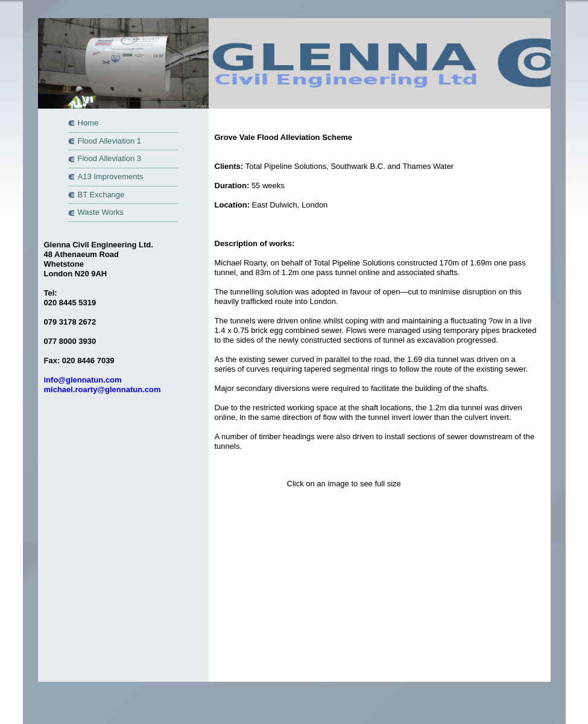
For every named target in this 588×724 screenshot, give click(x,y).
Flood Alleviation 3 (110, 158)
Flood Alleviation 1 (110, 141)
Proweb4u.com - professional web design (419, 533)
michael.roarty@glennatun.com (103, 389)
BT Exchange (101, 195)
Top (302, 523)
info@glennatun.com (83, 380)
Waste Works (101, 212)
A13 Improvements (111, 176)
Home (88, 123)
